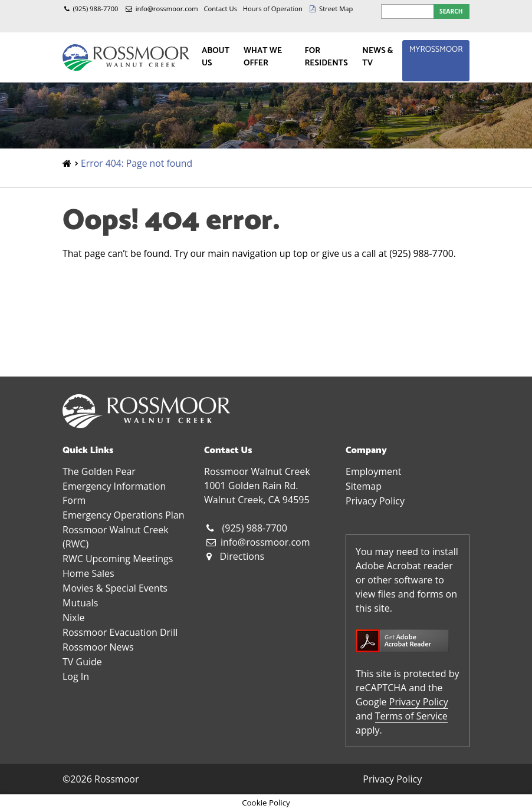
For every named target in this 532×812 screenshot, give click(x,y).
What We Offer (263, 57)
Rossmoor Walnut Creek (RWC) (116, 537)
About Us (216, 57)
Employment (373, 471)
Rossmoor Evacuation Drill (120, 632)
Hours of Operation (273, 9)
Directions (242, 556)
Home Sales (88, 573)
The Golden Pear (99, 471)
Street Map (336, 9)
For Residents (326, 57)
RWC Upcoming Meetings (118, 559)
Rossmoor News (98, 647)
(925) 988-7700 (95, 9)
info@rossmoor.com (167, 9)
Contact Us (220, 9)
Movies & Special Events (115, 588)
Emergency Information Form (114, 493)
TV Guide (82, 662)
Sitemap (364, 486)
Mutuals (80, 603)
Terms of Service (411, 716)
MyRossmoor (436, 50)
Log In (76, 676)
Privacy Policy (375, 501)
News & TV (377, 57)
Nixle (73, 618)
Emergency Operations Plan (124, 515)
